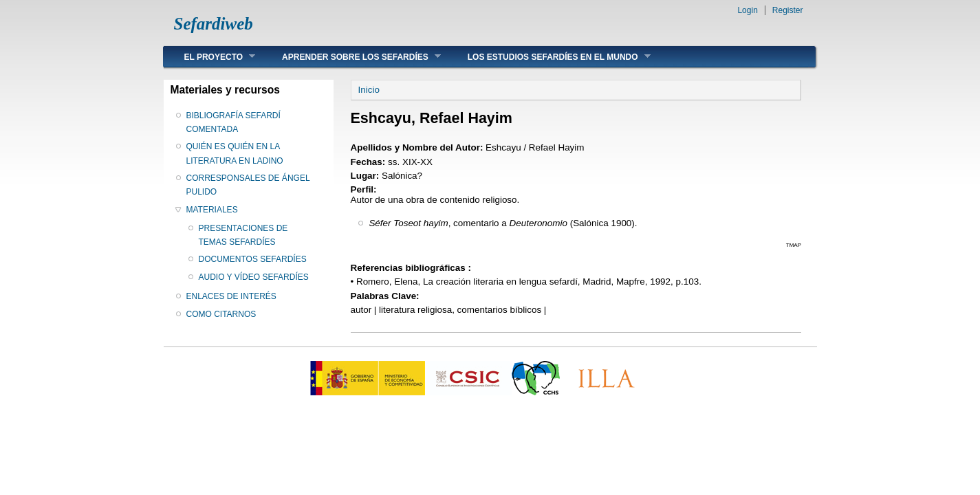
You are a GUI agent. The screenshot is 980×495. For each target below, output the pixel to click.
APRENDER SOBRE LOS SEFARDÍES (351, 57)
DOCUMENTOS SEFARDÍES (253, 259)
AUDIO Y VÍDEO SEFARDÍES (254, 277)
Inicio (369, 90)
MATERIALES (212, 210)
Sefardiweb (214, 24)
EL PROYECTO (210, 57)
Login (747, 10)
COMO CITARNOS (221, 314)
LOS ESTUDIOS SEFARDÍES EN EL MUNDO (549, 57)
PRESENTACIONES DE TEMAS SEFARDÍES (243, 235)
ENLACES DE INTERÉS (231, 296)
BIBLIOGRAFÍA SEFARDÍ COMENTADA (233, 122)
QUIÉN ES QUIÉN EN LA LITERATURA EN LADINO (235, 153)
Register (788, 10)
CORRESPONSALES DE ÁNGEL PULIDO (248, 185)
